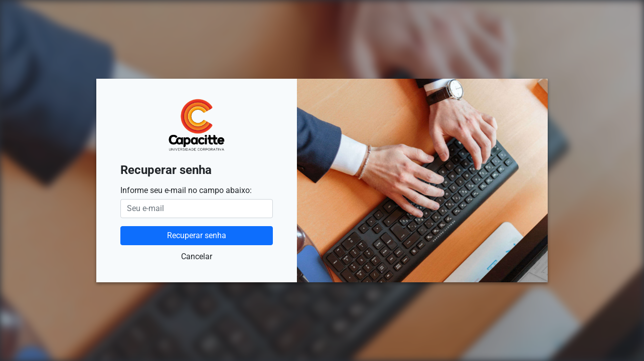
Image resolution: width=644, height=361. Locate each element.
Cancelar (197, 256)
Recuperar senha (197, 235)
